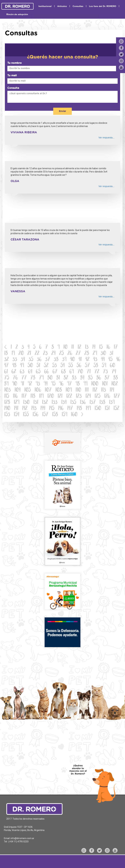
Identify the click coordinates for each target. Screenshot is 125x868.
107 (48, 390)
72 (97, 372)
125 (97, 396)
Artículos (62, 6)
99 (85, 384)
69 (72, 372)
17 (116, 347)
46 (118, 360)
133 (55, 403)
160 (74, 415)
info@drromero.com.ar (22, 838)
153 (7, 415)
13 (87, 347)
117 (24, 396)
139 (112, 403)
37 (48, 360)
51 (38, 366)
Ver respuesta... (106, 138)
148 (79, 409)
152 (116, 409)
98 (78, 384)
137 (93, 403)
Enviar (62, 111)
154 (17, 415)
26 (70, 354)
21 (29, 354)
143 (34, 409)
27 (78, 354)
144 (43, 409)
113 (104, 390)
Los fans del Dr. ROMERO (103, 6)
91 (22, 384)
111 (87, 390)
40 (73, 360)
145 (52, 409)
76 (15, 378)
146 (61, 409)
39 (64, 360)
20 (21, 354)
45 (110, 360)
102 (115, 384)
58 (96, 366)
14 (94, 347)
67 (55, 372)
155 (26, 415)
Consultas (78, 6)
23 (45, 354)
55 (71, 366)
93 (38, 384)
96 (61, 384)
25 (62, 354)
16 (108, 347)
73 (105, 372)
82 (66, 378)
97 (69, 384)
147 (70, 409)
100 (95, 384)
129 (17, 403)
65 (38, 372)
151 (107, 409)
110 (78, 390)
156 (35, 415)
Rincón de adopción (17, 15)
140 (7, 409)
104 (17, 390)
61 (6, 372)
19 (13, 354)
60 (112, 366)
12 (79, 347)
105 (28, 390)
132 (45, 403)
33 (15, 360)
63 (22, 372)
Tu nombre (14, 63)
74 (114, 372)
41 (80, 360)
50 (30, 366)
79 (41, 378)
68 (63, 372)
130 (26, 403)
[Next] (82, 415)
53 (55, 366)
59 (104, 366)
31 (111, 354)
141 (16, 409)
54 (63, 366)
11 (73, 347)
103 (7, 390)
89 (6, 384)
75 (7, 378)
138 (102, 403)
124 (88, 396)
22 (37, 354)
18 (6, 354)
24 (53, 354)
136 (83, 403)
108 (59, 390)
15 (101, 347)
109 (69, 390)
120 (51, 396)
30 (103, 354)
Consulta (13, 88)
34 (23, 360)
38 (56, 360)
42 (87, 360)
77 (24, 378)
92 (30, 384)
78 (33, 378)
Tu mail (12, 76)
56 (79, 366)
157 (45, 415)
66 (47, 372)
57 (87, 366)
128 (7, 403)
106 (38, 390)
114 (112, 390)
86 (99, 378)
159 (64, 415)
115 (7, 396)
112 (95, 390)
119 (41, 396)
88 (116, 378)
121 (60, 396)
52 (46, 366)
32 (7, 360)
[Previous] (6, 348)
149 (88, 409)
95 (53, 384)
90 (15, 384)
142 (25, 409)
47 (6, 366)
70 (80, 372)
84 (82, 378)
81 (58, 378)
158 (55, 415)
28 (87, 354)
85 (90, 378)
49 (22, 366)
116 (15, 396)
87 (107, 378)
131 (36, 403)
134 (64, 403)
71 (89, 372)
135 (73, 403)
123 (79, 396)
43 (95, 360)
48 (14, 366)
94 (46, 384)
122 (69, 396)
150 (98, 409)
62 (14, 372)
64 (30, 372)
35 (31, 360)
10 (65, 347)
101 (105, 384)
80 (50, 378)
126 (107, 396)
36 (39, 360)
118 (33, 396)
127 (117, 396)
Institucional (45, 6)
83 (74, 378)
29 (95, 354)
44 (103, 360)
